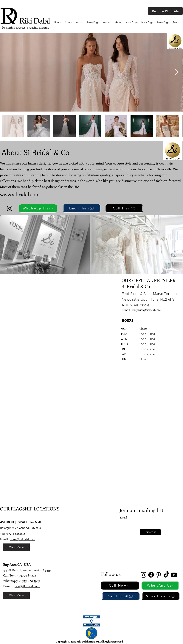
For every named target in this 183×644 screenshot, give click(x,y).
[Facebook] (151, 575)
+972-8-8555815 (15, 534)
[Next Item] (177, 72)
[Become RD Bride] (165, 11)
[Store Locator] (161, 596)
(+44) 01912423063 (138, 305)
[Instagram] (10, 208)
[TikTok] (166, 575)
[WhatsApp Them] (38, 208)
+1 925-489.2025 (27, 575)
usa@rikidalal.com (27, 586)
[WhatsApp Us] (160, 586)
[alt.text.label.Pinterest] (159, 575)
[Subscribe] (151, 532)
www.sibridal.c (16, 194)
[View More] (16, 547)
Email (124, 518)
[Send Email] (121, 596)
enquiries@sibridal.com (146, 310)
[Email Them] (82, 208)
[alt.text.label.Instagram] (143, 575)
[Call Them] (124, 208)
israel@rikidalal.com (22, 539)
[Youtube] (174, 575)
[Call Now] (120, 586)
